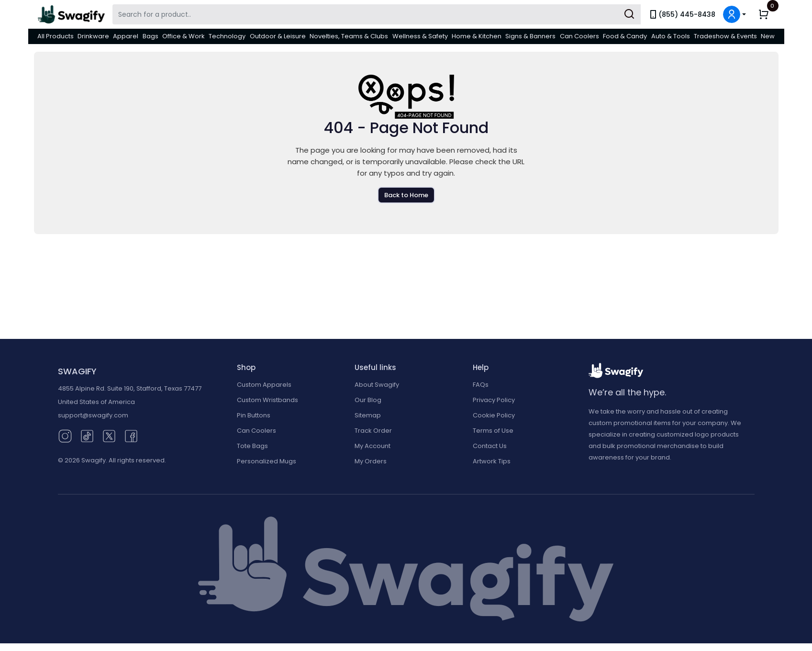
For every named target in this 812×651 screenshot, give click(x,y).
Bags (150, 36)
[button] (734, 14)
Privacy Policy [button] (494, 400)
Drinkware (93, 36)
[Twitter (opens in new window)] (109, 435)
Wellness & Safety (420, 36)
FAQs (481, 385)
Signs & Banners (530, 36)
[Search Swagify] (377, 14)
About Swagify (377, 385)
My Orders (371, 461)
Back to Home (406, 195)
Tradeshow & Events (725, 36)
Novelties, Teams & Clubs (349, 36)
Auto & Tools (671, 36)
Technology (227, 36)
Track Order (373, 431)
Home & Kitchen (477, 36)
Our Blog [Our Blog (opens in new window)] (368, 400)
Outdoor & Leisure (278, 36)
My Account (373, 446)
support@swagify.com (93, 415)
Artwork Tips (492, 461)
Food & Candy (625, 36)
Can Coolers (579, 36)
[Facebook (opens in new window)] (131, 435)
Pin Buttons (254, 415)
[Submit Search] (629, 14)
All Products (56, 36)
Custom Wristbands (267, 400)
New (768, 36)
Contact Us (490, 446)
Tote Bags (252, 446)
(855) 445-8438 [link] (682, 14)
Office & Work (184, 36)
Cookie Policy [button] (494, 415)
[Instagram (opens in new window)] (65, 435)
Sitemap (368, 415)
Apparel (126, 36)
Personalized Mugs (267, 461)
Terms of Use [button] (493, 431)
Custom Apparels (264, 385)
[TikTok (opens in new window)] (87, 435)
